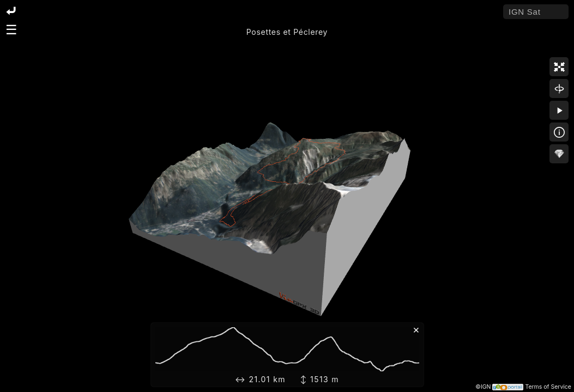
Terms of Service (548, 387)
